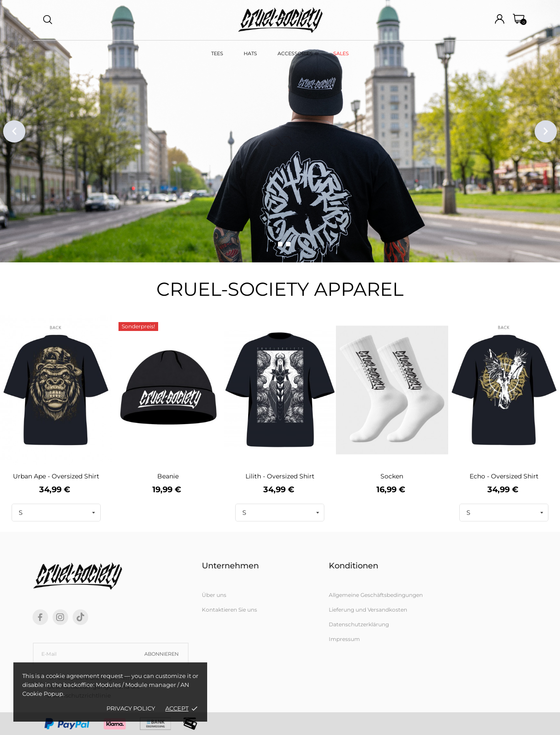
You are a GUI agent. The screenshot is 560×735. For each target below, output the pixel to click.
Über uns (214, 595)
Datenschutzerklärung (359, 624)
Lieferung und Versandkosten (368, 610)
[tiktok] (80, 617)
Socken (392, 476)
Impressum (344, 639)
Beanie (168, 476)
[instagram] (60, 617)
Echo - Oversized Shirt (504, 476)
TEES (217, 53)
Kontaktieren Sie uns (229, 610)
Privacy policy (131, 708)
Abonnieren (161, 654)
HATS (250, 53)
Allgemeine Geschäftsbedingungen (376, 595)
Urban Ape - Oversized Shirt (56, 476)
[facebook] (40, 617)
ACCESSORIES (295, 53)
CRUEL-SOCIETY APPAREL (280, 289)
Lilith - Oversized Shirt (280, 476)
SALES (341, 53)
